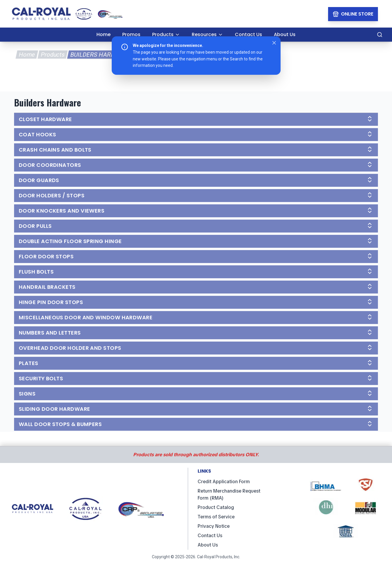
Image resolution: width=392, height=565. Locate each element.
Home (27, 55)
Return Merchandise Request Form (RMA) (229, 494)
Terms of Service (216, 517)
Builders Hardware (101, 55)
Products (52, 55)
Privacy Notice (214, 526)
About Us (208, 545)
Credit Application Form (224, 482)
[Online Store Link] (353, 14)
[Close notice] (274, 43)
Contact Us (210, 536)
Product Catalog (216, 507)
